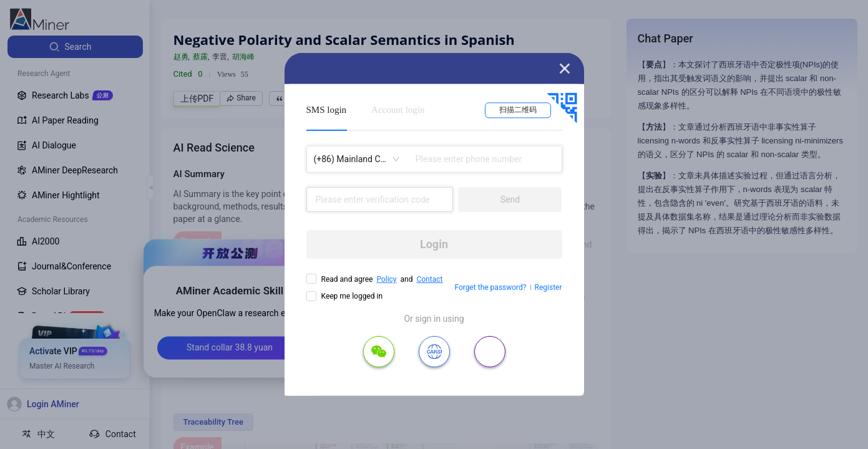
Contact (429, 279)
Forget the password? (490, 287)
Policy (386, 279)
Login (434, 244)
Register (549, 287)
